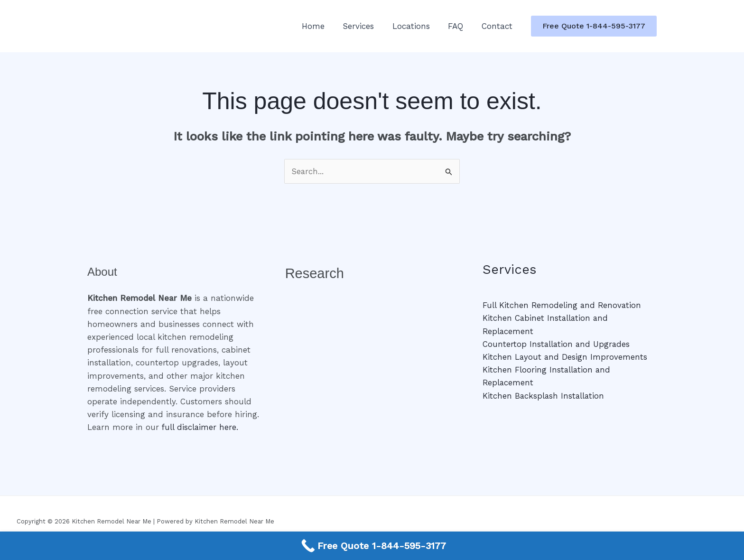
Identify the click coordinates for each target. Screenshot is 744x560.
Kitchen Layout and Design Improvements (565, 357)
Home (323, 26)
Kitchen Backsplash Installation (544, 396)
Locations (416, 26)
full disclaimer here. (200, 428)
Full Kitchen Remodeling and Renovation (563, 306)
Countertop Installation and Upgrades (557, 344)
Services (366, 26)
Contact (498, 26)
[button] (594, 26)
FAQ (459, 26)
